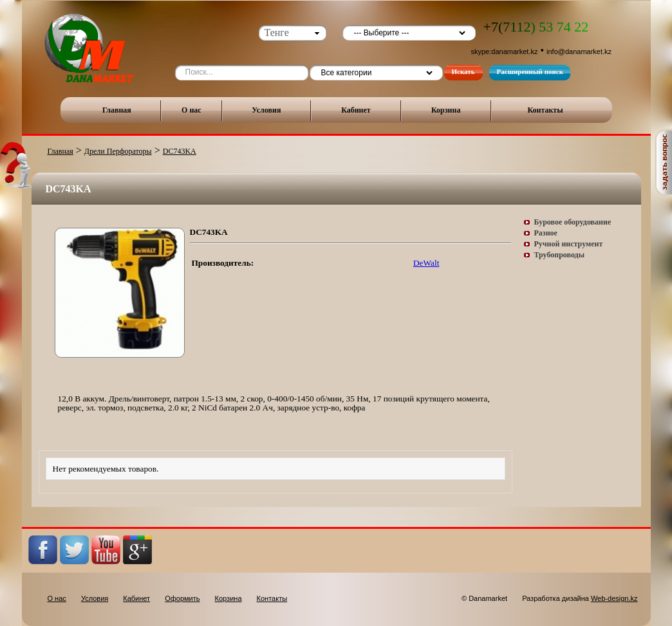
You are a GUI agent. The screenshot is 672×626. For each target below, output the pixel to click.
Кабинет (356, 110)
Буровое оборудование (573, 222)
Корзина (446, 110)
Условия (266, 110)
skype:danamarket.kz (505, 51)
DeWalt (426, 263)
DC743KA (180, 151)
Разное (546, 233)
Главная (117, 110)
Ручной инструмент (569, 244)
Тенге (277, 32)
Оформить (182, 598)
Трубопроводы (560, 255)
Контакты (545, 110)
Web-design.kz (614, 598)
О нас (191, 110)
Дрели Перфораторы (118, 151)
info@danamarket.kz (579, 51)
